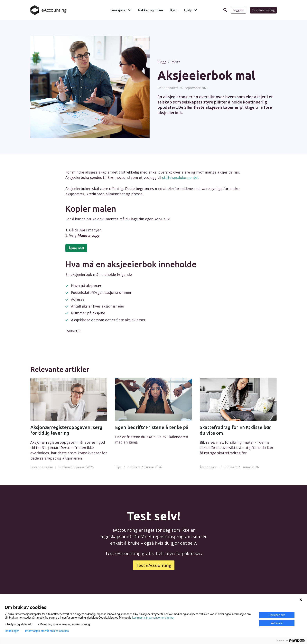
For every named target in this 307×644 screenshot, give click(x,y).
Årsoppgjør (208, 467)
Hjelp (188, 10)
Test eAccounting (263, 10)
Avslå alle (277, 623)
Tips (118, 467)
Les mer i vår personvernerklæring (153, 618)
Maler (176, 62)
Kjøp (174, 10)
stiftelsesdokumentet (180, 177)
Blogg (162, 62)
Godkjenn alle (277, 615)
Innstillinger (12, 631)
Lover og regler (42, 467)
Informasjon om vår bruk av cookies (47, 631)
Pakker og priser (151, 10)
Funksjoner (119, 10)
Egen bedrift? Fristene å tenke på (152, 427)
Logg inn (238, 10)
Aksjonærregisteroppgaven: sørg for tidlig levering (66, 430)
